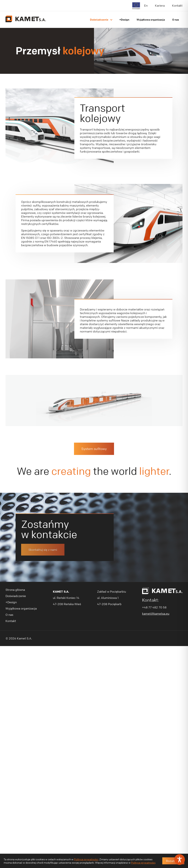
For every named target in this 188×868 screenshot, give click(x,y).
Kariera (160, 6)
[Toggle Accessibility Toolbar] (180, 860)
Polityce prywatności (86, 859)
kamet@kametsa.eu (156, 581)
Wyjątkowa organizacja (151, 19)
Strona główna (15, 557)
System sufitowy (94, 416)
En (146, 6)
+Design (124, 19)
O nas (176, 19)
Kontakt (177, 6)
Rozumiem (173, 861)
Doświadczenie (99, 19)
